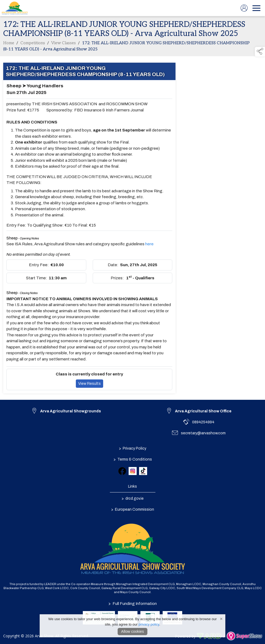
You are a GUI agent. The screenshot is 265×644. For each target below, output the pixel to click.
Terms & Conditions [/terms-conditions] (132, 459)
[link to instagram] (133, 471)
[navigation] (256, 8)
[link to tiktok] (143, 471)
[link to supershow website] (244, 636)
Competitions (33, 44)
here (149, 245)
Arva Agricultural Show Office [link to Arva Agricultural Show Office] (203, 411)
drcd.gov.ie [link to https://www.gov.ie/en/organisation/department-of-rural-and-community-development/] (133, 498)
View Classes (64, 44)
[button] (260, 52)
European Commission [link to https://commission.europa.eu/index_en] (133, 509)
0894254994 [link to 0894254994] (203, 422)
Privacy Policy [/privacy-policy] (133, 448)
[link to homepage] (15, 8)
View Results (89, 385)
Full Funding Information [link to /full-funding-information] (133, 604)
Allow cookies (132, 631)
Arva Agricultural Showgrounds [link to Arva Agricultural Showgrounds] (71, 411)
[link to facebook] (122, 471)
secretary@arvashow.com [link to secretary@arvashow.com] (203, 433)
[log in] (244, 8)
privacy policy (149, 624)
